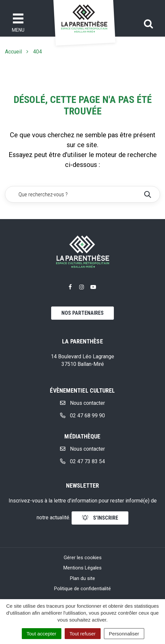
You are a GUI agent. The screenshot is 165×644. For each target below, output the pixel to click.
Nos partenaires (82, 313)
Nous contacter (82, 403)
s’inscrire (100, 518)
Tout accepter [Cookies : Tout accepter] (42, 634)
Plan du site (82, 578)
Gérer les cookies (83, 558)
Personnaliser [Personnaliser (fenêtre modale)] (124, 634)
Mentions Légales (82, 568)
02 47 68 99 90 (82, 416)
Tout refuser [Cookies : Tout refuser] (83, 634)
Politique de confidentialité (82, 589)
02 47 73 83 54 (82, 461)
